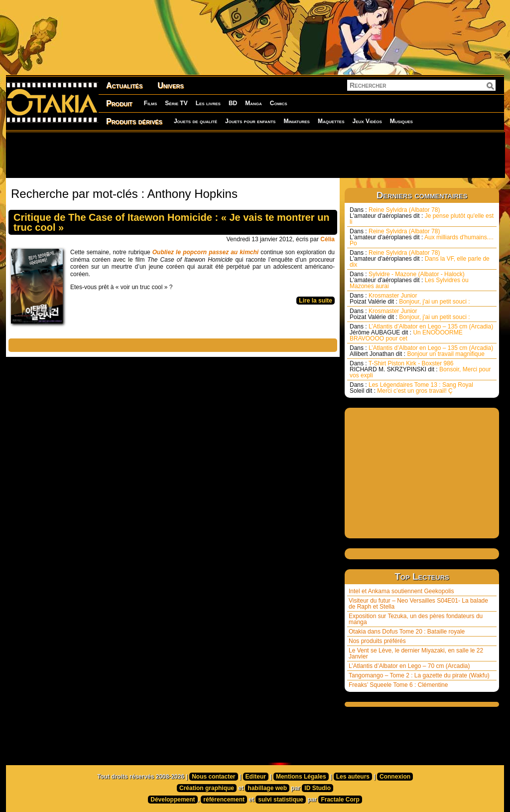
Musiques (401, 121)
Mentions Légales (301, 777)
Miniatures (297, 121)
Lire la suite (316, 301)
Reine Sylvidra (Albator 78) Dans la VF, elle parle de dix (420, 259)
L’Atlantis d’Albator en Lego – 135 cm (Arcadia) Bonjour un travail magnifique (421, 351)
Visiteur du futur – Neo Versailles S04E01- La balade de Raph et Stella (418, 604)
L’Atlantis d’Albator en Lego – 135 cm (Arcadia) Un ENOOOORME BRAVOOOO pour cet (421, 332)
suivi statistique (281, 800)
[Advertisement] (255, 155)
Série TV (176, 103)
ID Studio (318, 788)
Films (150, 103)
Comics (279, 103)
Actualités (124, 85)
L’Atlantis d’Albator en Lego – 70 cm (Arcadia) (409, 666)
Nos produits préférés (377, 641)
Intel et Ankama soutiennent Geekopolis (401, 591)
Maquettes (331, 121)
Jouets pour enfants (250, 121)
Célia (327, 239)
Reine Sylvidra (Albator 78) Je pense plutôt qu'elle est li (422, 216)
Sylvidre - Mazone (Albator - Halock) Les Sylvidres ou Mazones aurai (409, 280)
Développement (173, 800)
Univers (171, 85)
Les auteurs (353, 777)
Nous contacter (213, 777)
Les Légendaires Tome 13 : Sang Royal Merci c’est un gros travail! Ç (411, 388)
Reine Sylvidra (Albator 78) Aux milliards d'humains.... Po (422, 237)
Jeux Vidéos (367, 121)
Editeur (256, 777)
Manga (254, 103)
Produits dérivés (134, 121)
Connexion (395, 777)
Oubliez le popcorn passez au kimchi (205, 252)
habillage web (267, 788)
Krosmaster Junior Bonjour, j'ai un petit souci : (410, 299)
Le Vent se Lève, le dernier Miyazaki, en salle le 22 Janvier (416, 653)
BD (233, 103)
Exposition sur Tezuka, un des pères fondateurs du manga (416, 619)
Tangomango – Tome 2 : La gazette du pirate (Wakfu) (419, 675)
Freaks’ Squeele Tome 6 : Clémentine (398, 685)
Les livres (208, 103)
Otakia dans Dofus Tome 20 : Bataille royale (407, 632)
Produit (119, 103)
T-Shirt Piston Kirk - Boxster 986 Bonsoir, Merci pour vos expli (420, 369)
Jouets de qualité (195, 121)
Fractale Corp (340, 800)
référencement (224, 800)
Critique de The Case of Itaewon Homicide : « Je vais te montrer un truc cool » (172, 222)
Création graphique (207, 788)
